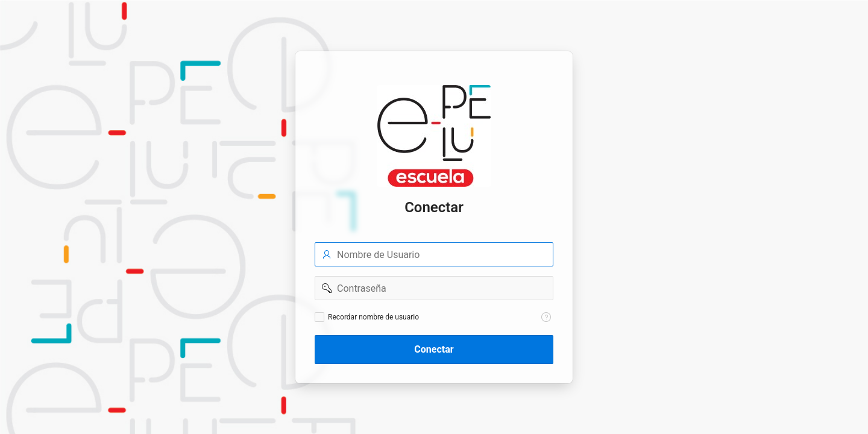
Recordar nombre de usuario (373, 317)
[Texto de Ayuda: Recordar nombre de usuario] (546, 317)
